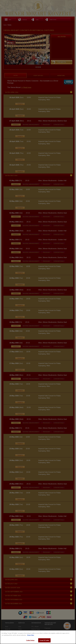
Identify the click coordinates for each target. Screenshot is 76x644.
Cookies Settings (30, 640)
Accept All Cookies (44, 640)
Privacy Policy (31, 635)
